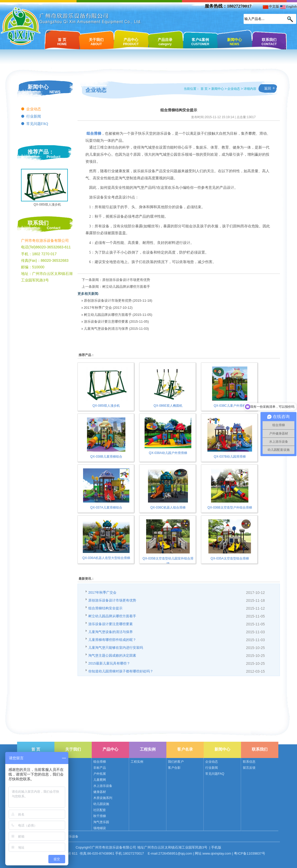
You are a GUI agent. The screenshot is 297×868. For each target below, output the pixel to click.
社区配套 (100, 810)
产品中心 (131, 41)
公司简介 (62, 762)
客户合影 (174, 768)
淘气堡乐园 (101, 822)
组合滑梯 (100, 762)
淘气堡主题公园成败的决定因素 (112, 655)
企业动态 (34, 109)
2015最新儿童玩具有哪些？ (109, 663)
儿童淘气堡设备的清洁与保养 (107, 329)
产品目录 (165, 41)
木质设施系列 (103, 798)
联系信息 (249, 762)
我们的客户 (176, 762)
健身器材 (100, 792)
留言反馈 (249, 768)
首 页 (62, 41)
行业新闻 (34, 116)
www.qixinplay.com (217, 853)
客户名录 (185, 749)
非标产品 (100, 768)
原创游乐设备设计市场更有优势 (126, 280)
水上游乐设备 (103, 786)
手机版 (216, 847)
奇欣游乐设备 (69, 836)
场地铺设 (100, 828)
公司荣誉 (62, 768)
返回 (268, 88)
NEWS (55, 92)
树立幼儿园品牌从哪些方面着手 (126, 287)
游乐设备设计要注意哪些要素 (106, 321)
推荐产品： (41, 152)
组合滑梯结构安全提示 (105, 608)
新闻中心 (234, 41)
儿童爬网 (100, 780)
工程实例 (148, 749)
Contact (54, 228)
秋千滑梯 (100, 816)
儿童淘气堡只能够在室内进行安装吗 (116, 648)
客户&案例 (200, 41)
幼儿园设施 (101, 804)
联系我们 (269, 41)
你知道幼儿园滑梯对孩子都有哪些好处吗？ (121, 671)
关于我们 (96, 41)
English (288, 6)
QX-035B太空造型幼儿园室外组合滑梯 (168, 558)
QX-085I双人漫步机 (47, 205)
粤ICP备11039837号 (250, 853)
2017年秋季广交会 (98, 308)
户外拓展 (100, 774)
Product (53, 157)
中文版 (271, 6)
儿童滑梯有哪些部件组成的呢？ (112, 640)
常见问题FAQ (37, 124)
